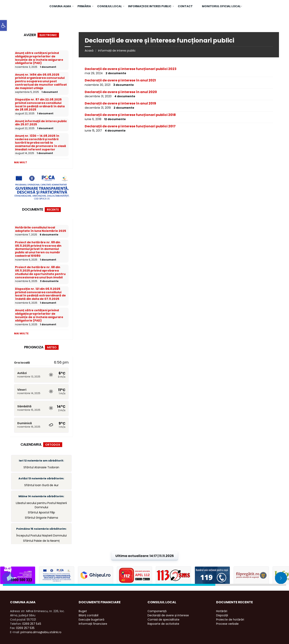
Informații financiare (93, 624)
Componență (157, 611)
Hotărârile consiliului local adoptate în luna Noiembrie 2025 (41, 229)
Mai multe (21, 333)
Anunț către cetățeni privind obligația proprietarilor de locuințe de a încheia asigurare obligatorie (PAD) (39, 58)
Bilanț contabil (89, 615)
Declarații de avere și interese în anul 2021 (120, 80)
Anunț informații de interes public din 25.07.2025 (41, 123)
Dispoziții (222, 615)
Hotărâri (222, 611)
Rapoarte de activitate (163, 624)
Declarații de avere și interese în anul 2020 (121, 92)
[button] (3, 25)
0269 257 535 (25, 628)
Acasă (89, 51)
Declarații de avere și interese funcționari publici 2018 (130, 115)
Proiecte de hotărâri (230, 620)
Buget (83, 611)
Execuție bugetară (91, 620)
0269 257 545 (32, 624)
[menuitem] (60, 6)
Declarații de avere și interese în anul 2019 (120, 103)
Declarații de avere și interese (168, 615)
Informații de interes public (117, 51)
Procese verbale (227, 624)
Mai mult (21, 162)
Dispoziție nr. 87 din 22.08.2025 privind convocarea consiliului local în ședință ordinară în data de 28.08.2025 (40, 104)
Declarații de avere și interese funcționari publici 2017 (130, 126)
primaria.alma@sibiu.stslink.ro (41, 632)
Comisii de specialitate (163, 620)
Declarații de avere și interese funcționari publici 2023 (131, 69)
